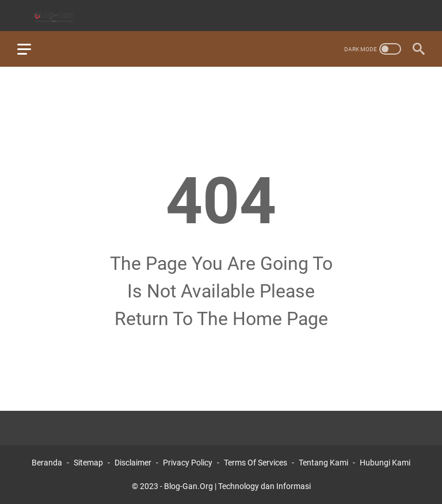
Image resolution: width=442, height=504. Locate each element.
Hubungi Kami (385, 463)
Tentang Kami (323, 463)
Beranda (47, 463)
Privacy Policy (188, 463)
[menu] (31, 49)
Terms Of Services (256, 463)
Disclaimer (133, 463)
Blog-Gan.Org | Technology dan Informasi (237, 486)
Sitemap (88, 463)
